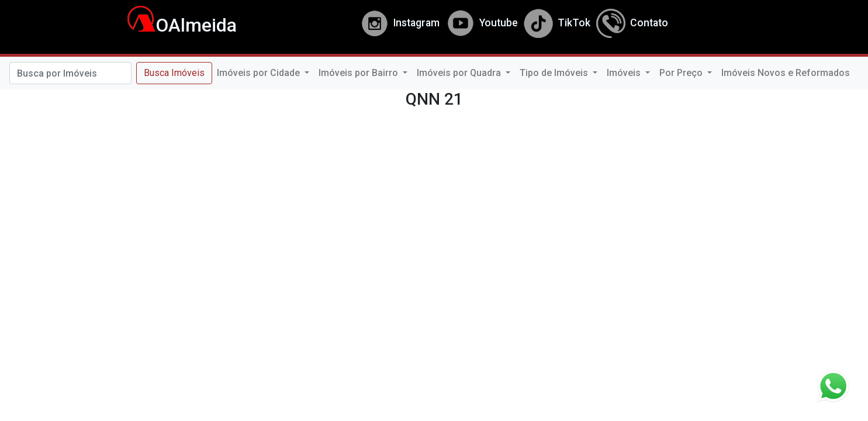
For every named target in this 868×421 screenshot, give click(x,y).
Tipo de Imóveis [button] (555, 73)
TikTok (557, 23)
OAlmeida (176, 25)
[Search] (70, 73)
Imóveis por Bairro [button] (359, 73)
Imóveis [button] (625, 73)
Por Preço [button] (682, 73)
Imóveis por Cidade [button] (260, 73)
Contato (632, 23)
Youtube (482, 23)
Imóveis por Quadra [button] (460, 73)
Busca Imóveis (174, 73)
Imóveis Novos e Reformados (786, 73)
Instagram (400, 23)
